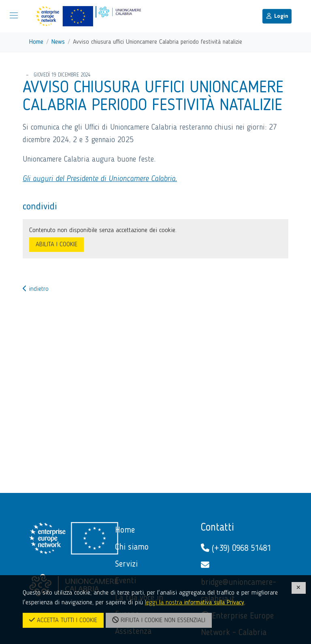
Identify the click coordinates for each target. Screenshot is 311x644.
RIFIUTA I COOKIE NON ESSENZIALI (159, 620)
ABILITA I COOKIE (56, 245)
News (58, 42)
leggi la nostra (195, 603)
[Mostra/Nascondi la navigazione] (14, 15)
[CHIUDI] (299, 588)
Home (36, 42)
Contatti (217, 528)
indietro (36, 289)
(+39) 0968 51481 (236, 548)
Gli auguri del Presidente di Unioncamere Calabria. (100, 179)
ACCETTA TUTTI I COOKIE (63, 620)
